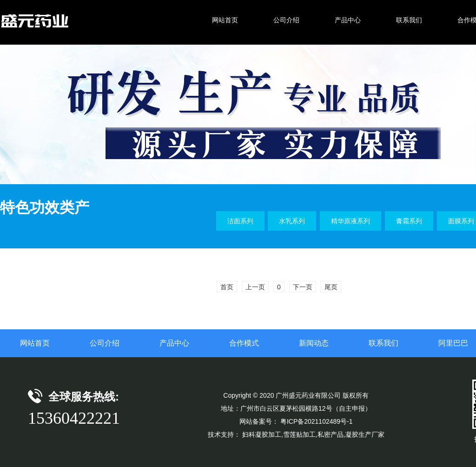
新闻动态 (314, 343)
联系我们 (383, 343)
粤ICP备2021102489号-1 (317, 421)
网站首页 (35, 343)
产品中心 (174, 343)
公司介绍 (105, 343)
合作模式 (244, 343)
